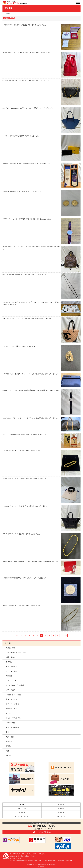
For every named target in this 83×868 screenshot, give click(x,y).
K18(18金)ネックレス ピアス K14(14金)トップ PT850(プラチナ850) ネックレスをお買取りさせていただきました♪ (41, 308)
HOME (4, 14)
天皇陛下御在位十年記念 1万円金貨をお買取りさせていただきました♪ (41, 37)
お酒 (7, 751)
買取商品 (61, 808)
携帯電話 (9, 662)
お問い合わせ (61, 816)
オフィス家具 (11, 690)
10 (57, 635)
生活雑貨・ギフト (12, 709)
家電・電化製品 (11, 667)
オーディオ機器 (11, 671)
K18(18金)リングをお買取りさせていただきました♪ (41, 358)
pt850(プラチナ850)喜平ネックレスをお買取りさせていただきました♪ (41, 286)
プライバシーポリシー (22, 816)
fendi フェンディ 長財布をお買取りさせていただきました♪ (41, 148)
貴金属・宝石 (11, 648)
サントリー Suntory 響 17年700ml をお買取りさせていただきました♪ (41, 441)
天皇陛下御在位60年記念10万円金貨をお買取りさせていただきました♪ (41, 590)
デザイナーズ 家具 (12, 704)
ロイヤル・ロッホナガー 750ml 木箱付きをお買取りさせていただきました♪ (41, 175)
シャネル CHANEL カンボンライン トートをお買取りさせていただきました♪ (41, 330)
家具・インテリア (12, 699)
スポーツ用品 (11, 723)
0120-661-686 (41, 826)
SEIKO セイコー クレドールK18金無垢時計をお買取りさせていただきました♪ (41, 231)
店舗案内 (22, 812)
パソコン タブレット (13, 681)
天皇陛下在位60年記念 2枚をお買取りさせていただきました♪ (41, 203)
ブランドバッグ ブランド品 (16, 652)
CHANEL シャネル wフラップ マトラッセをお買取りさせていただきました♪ (41, 92)
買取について (22, 808)
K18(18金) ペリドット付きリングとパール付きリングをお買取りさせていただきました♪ (41, 380)
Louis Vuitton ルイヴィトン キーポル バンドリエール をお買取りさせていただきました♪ (41, 424)
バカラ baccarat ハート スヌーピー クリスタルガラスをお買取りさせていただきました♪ (41, 568)
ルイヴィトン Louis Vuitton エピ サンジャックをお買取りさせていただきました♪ (41, 120)
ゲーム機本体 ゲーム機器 (15, 685)
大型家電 (9, 676)
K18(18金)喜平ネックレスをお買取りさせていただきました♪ (41, 463)
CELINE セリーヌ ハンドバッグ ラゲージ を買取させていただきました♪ (41, 518)
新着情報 (61, 804)
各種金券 (9, 741)
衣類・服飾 (10, 737)
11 (61, 635)
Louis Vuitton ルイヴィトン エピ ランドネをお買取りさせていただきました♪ (41, 65)
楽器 (7, 732)
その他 (8, 755)
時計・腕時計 (11, 657)
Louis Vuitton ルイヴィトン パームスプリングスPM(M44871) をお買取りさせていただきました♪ (41, 259)
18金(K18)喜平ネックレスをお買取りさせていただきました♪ (41, 546)
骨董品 (8, 746)
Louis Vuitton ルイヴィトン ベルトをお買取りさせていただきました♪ (41, 490)
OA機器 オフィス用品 (14, 695)
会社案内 (61, 812)
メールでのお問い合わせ (42, 832)
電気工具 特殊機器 (12, 727)
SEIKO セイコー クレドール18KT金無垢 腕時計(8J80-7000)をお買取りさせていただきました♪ (41, 402)
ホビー (8, 713)
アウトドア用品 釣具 (13, 718)
